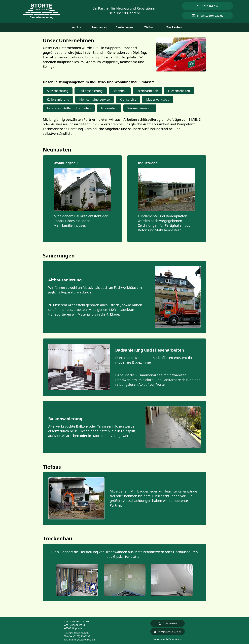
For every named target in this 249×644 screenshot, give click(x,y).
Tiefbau (149, 27)
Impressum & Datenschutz (168, 639)
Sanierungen (124, 27)
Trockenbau (174, 27)
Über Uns (75, 27)
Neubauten (100, 27)
